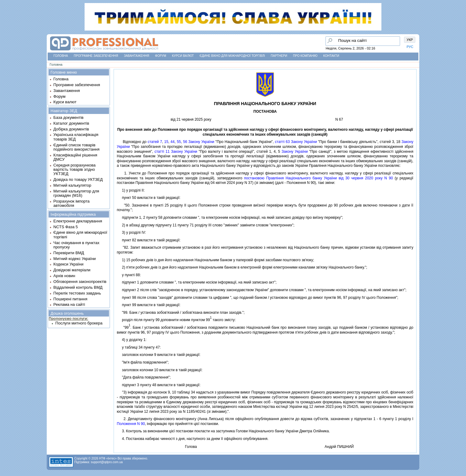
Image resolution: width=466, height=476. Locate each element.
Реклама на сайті (69, 304)
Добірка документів (71, 129)
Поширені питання (70, 299)
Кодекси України (68, 264)
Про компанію (305, 56)
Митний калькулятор (72, 185)
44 (172, 142)
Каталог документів (71, 123)
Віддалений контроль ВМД (78, 287)
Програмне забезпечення (96, 56)
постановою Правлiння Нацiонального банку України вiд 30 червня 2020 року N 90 (318, 178)
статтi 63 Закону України (296, 142)
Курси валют (183, 56)
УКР (410, 40)
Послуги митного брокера (79, 323)
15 (166, 142)
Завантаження (137, 56)
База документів (69, 117)
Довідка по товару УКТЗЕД (78, 179)
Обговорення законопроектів (80, 282)
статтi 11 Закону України (176, 152)
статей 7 (155, 142)
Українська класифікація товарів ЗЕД (76, 137)
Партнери (279, 56)
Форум (161, 56)
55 (179, 142)
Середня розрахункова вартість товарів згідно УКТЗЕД (75, 170)
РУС (410, 47)
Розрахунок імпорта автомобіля (71, 203)
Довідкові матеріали (72, 270)
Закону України (295, 152)
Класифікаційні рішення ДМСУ (75, 157)
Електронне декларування (78, 221)
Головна (61, 56)
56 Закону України (198, 142)
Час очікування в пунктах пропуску (76, 245)
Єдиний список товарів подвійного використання (76, 147)
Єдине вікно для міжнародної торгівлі (232, 56)
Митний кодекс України (75, 259)
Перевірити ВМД (69, 253)
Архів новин (64, 276)
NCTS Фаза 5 (66, 227)
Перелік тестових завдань (77, 293)
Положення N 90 (131, 424)
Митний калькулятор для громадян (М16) (76, 193)
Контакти (331, 56)
